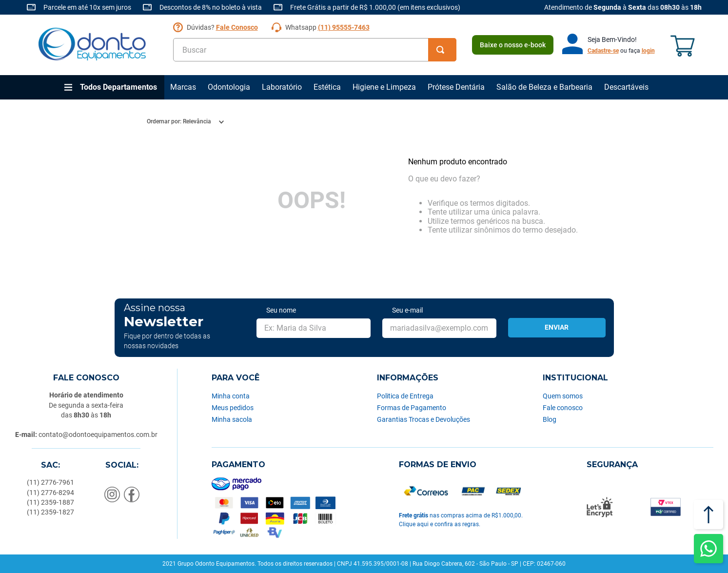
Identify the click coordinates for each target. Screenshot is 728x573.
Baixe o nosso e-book (513, 45)
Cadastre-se (603, 51)
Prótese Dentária (456, 87)
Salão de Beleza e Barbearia (544, 87)
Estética (327, 87)
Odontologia (229, 87)
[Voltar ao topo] (708, 514)
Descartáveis (626, 87)
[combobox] (315, 50)
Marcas (183, 87)
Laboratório (282, 87)
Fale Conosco (237, 27)
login (648, 51)
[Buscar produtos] (442, 50)
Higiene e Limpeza (384, 87)
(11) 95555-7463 (344, 27)
